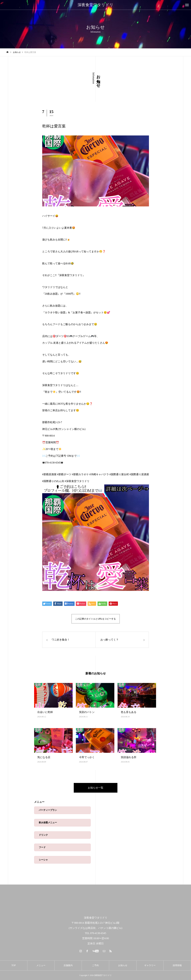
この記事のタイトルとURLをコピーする (95, 619)
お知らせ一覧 (96, 788)
